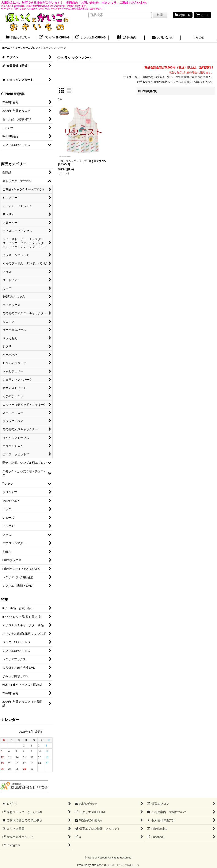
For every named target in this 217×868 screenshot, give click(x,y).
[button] (199, 38)
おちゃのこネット (102, 865)
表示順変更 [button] (148, 91)
